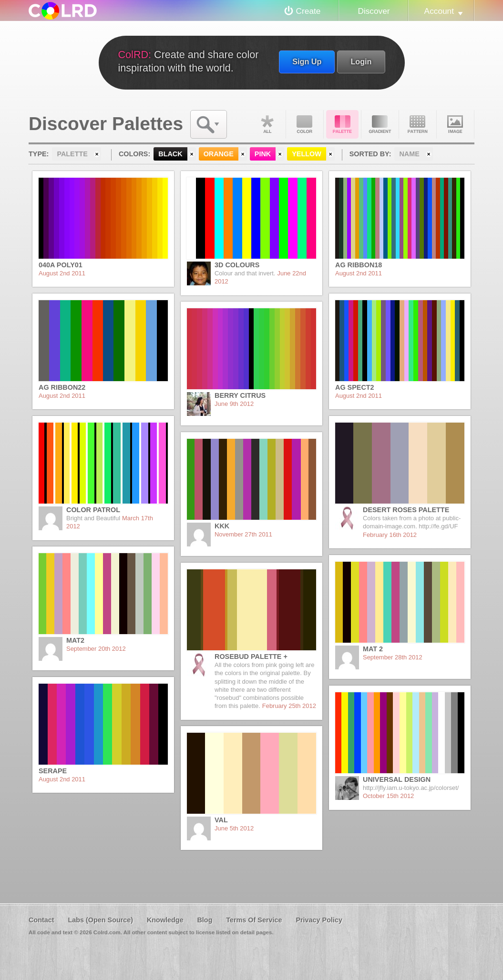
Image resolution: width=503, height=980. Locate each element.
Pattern (418, 124)
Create (308, 11)
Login (361, 61)
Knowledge (165, 920)
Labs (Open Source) (100, 920)
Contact (41, 920)
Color (305, 124)
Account (439, 11)
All (267, 124)
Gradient (380, 124)
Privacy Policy (319, 920)
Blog (205, 920)
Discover (374, 11)
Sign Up (307, 61)
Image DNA (455, 124)
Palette (342, 124)
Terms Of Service (254, 920)
